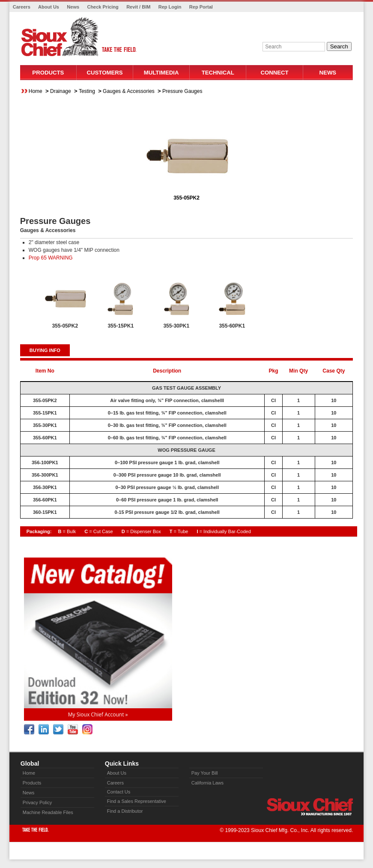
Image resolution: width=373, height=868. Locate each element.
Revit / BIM (138, 7)
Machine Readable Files (48, 812)
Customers (105, 73)
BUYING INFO (45, 350)
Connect (274, 73)
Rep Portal (201, 7)
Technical (218, 73)
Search (339, 46)
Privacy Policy (37, 802)
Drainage (61, 91)
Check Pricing (103, 7)
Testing (87, 91)
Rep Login (170, 7)
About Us (49, 7)
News (73, 7)
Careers (22, 7)
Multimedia (161, 73)
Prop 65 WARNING (51, 258)
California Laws (207, 783)
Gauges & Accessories (129, 91)
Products (48, 73)
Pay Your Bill (205, 773)
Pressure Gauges (182, 91)
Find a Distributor (125, 811)
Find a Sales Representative (137, 801)
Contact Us (119, 792)
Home (36, 91)
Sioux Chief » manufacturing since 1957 (310, 807)
